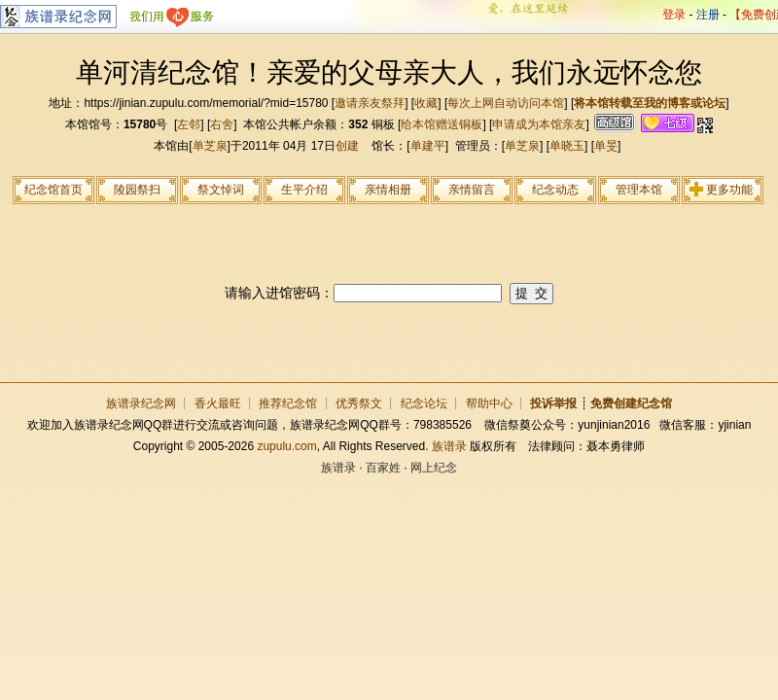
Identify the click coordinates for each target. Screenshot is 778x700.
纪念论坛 (424, 403)
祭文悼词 (221, 190)
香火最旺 (218, 403)
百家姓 (383, 468)
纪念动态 (555, 190)
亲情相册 (388, 190)
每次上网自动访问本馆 (506, 103)
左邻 (189, 124)
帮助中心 (489, 403)
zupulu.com (286, 446)
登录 (674, 15)
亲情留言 (472, 190)
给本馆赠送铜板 (442, 124)
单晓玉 (567, 146)
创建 (347, 146)
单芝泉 (210, 146)
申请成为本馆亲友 (539, 124)
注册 (708, 15)
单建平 (428, 146)
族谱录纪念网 (141, 403)
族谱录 (449, 446)
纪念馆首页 (53, 190)
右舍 (222, 124)
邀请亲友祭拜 (370, 103)
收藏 (426, 103)
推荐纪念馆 (288, 403)
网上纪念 (434, 468)
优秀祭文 (359, 403)
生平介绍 (304, 190)
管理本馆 (639, 190)
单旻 (606, 146)
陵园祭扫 (137, 190)
